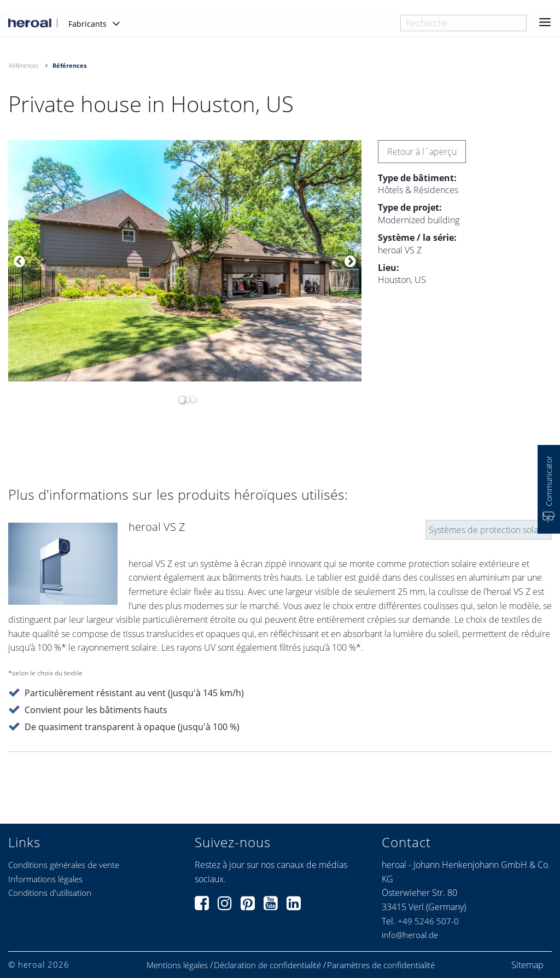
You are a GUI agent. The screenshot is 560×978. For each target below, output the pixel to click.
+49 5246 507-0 (428, 921)
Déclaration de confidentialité (267, 965)
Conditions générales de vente (64, 865)
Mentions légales (177, 965)
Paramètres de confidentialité (381, 965)
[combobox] (463, 23)
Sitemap (527, 965)
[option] (185, 261)
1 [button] (179, 400)
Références (24, 65)
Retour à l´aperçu (422, 152)
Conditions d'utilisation (50, 893)
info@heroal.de (410, 935)
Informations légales (45, 879)
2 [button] (185, 400)
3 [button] (190, 400)
